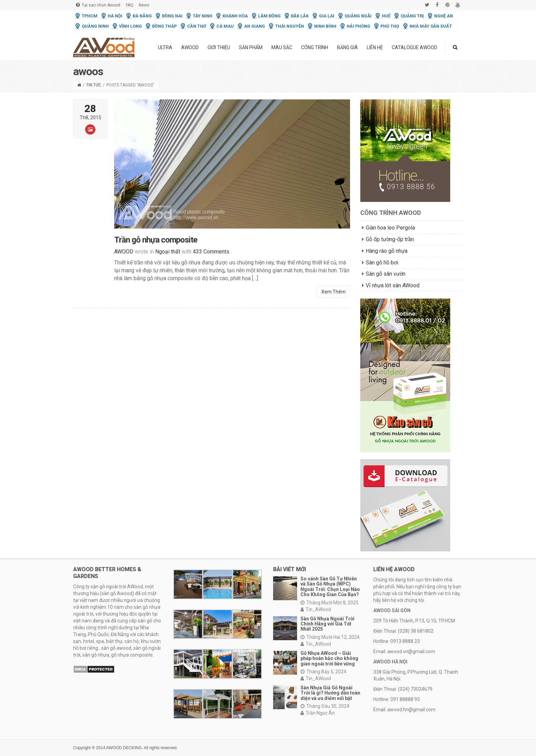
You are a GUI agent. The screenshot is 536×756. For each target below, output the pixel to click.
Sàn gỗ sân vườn (386, 274)
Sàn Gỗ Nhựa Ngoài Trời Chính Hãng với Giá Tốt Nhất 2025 (327, 624)
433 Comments (211, 256)
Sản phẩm (251, 47)
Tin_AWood (316, 609)
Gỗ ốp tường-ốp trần (390, 239)
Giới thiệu (219, 47)
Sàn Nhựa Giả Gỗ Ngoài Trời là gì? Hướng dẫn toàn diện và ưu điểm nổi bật (330, 693)
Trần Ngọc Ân (318, 713)
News (144, 5)
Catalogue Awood (414, 47)
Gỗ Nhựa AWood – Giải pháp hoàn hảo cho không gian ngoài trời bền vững (329, 658)
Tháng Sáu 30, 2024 (325, 706)
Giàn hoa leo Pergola (390, 228)
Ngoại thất (168, 256)
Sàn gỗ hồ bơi (382, 263)
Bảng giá (347, 47)
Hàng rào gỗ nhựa (387, 251)
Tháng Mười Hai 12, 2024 (330, 637)
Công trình (315, 47)
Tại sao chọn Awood (98, 5)
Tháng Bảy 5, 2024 (323, 672)
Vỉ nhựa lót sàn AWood (393, 285)
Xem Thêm (333, 296)
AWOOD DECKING (124, 748)
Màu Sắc (282, 47)
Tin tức (94, 85)
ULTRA (165, 47)
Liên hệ (375, 47)
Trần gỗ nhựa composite (156, 244)
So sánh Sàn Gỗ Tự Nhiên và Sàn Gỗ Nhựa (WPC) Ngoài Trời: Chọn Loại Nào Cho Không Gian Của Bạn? (330, 587)
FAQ (130, 5)
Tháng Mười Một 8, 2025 (330, 603)
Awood (190, 47)
